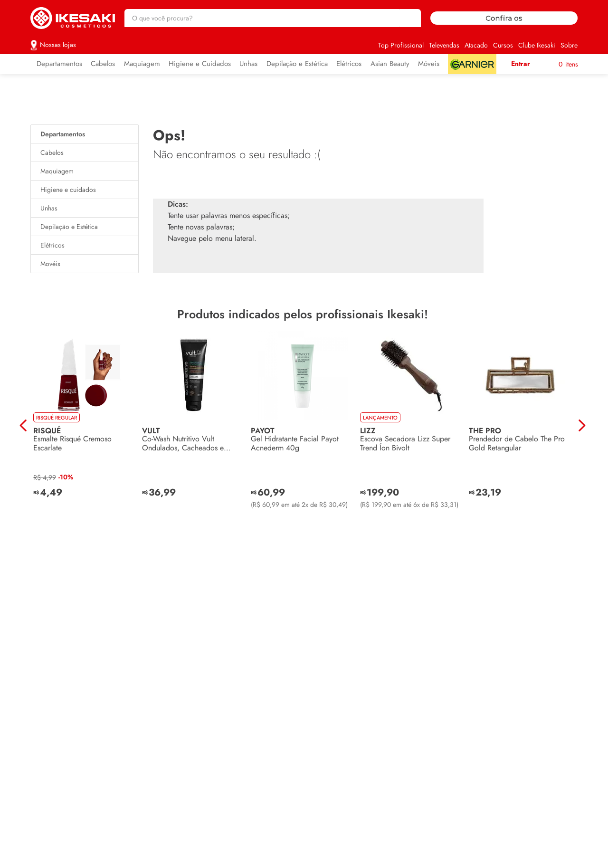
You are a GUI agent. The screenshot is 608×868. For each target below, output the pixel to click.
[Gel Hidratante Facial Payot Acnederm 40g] (302, 426)
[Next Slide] (582, 425)
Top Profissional (401, 45)
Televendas (444, 45)
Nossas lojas (58, 45)
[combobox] (273, 18)
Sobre (569, 45)
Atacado (476, 45)
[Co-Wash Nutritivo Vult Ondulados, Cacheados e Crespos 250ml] (194, 426)
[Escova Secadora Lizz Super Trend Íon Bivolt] (412, 426)
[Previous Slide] (24, 425)
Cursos (503, 45)
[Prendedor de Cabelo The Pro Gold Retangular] (520, 426)
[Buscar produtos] (409, 18)
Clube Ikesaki (537, 45)
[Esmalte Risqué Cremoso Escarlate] (85, 426)
